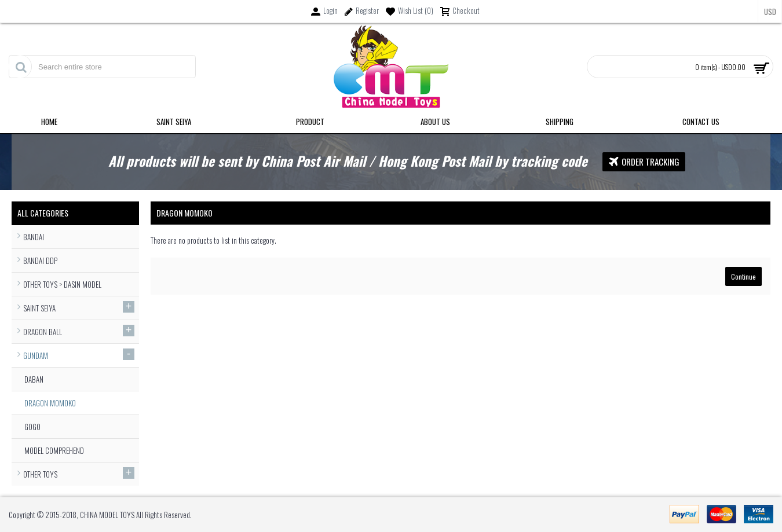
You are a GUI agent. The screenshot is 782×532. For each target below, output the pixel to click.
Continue (743, 276)
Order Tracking (644, 162)
